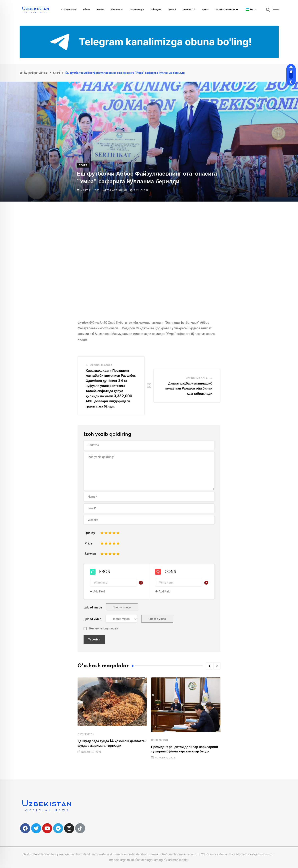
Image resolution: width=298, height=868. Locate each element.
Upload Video (92, 619)
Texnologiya (137, 10)
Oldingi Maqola (101, 365)
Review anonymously (104, 628)
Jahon (86, 10)
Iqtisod (172, 10)
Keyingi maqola (197, 378)
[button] (209, 666)
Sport (205, 10)
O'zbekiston (86, 734)
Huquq (100, 10)
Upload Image (93, 607)
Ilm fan (115, 10)
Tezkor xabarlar (225, 10)
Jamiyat (188, 10)
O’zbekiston (69, 10)
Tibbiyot (156, 10)
